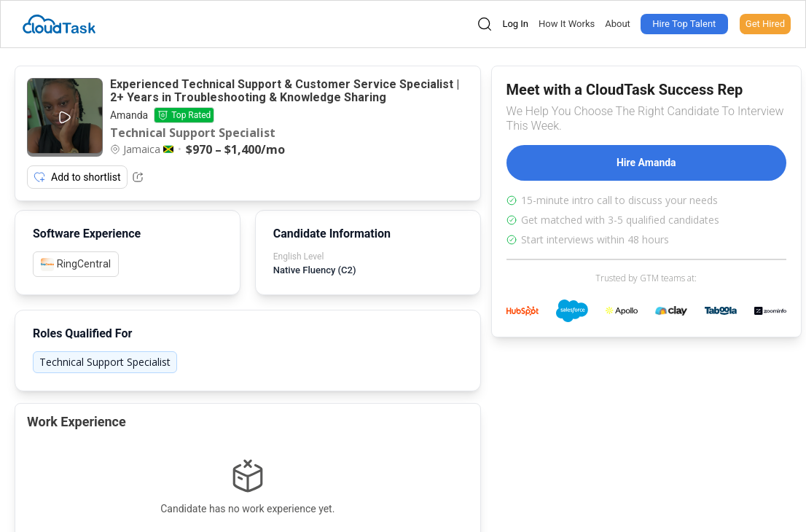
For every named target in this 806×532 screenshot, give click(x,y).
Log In (515, 24)
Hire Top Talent (684, 24)
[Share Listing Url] (138, 177)
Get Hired (765, 24)
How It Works (567, 24)
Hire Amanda (646, 163)
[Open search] (485, 24)
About (618, 24)
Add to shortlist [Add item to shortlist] (77, 177)
